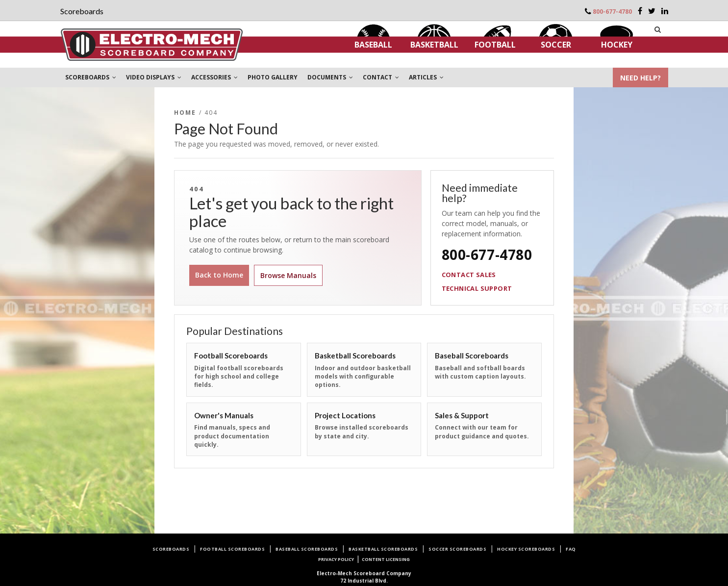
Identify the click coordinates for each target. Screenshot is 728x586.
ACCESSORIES (214, 77)
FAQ (571, 549)
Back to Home (219, 275)
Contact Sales (469, 275)
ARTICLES (426, 77)
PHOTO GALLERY (273, 77)
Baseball (373, 45)
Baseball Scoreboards (307, 549)
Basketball (434, 45)
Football (495, 45)
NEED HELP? (640, 78)
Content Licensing (386, 559)
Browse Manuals (288, 275)
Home (185, 113)
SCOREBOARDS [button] (91, 77)
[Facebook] (640, 11)
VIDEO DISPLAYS (154, 77)
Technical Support (477, 288)
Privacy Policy (336, 559)
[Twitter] (652, 11)
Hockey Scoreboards (526, 549)
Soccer (556, 45)
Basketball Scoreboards (383, 549)
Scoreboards (171, 549)
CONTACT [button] (381, 77)
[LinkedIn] (665, 11)
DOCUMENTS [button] (330, 77)
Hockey (617, 45)
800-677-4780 (612, 12)
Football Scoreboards (232, 549)
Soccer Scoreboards (457, 549)
